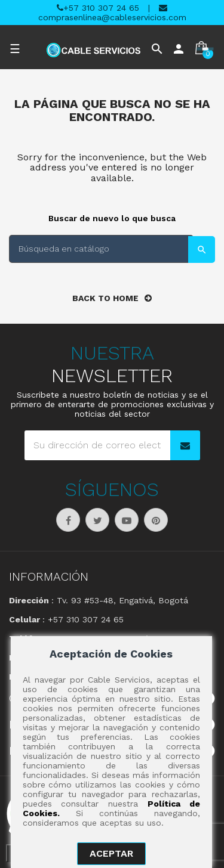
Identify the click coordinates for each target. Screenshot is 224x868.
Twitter (97, 520)
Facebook (68, 520)
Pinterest (156, 520)
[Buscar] (101, 249)
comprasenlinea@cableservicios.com (112, 13)
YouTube (127, 520)
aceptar (111, 853)
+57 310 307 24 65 (98, 8)
